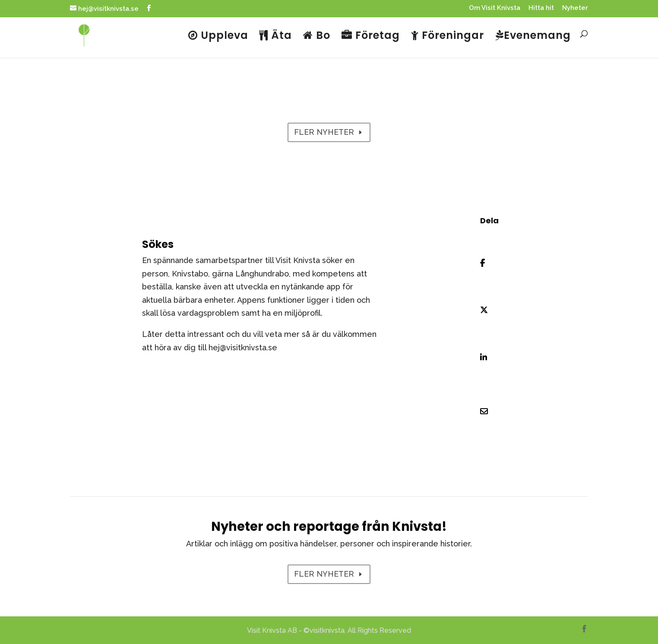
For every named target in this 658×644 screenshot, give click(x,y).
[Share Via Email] (491, 412)
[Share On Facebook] (491, 263)
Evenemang (533, 36)
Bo (317, 36)
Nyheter (575, 8)
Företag (371, 36)
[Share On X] (491, 310)
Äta (276, 36)
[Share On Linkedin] (491, 358)
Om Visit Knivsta (495, 8)
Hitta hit (541, 8)
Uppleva (218, 36)
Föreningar (448, 36)
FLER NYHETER (324, 132)
